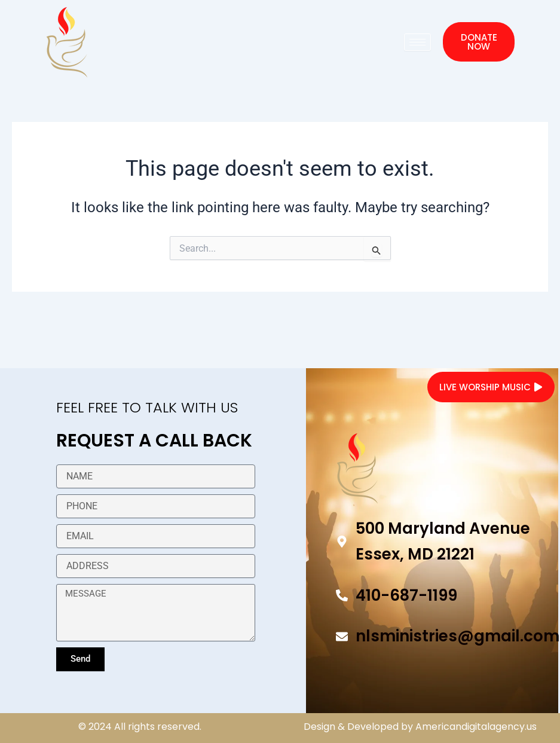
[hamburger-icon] (417, 42)
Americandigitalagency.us (476, 727)
